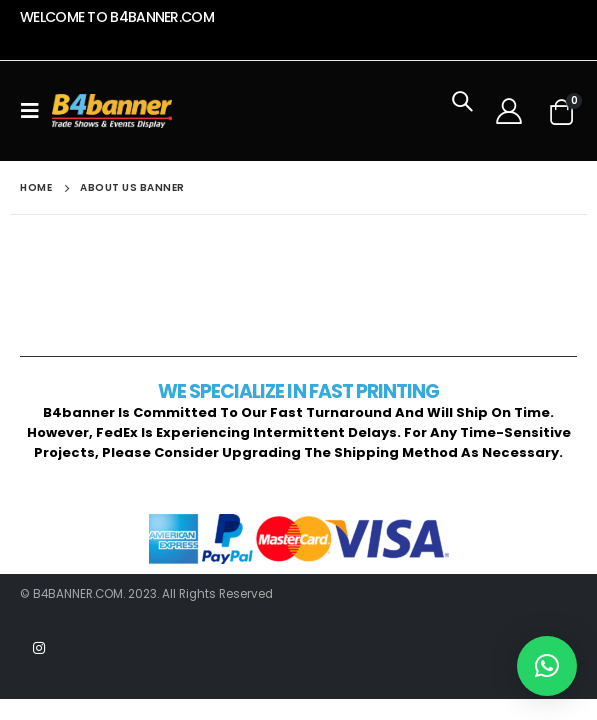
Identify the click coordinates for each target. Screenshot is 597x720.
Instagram (39, 648)
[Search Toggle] (462, 111)
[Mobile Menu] (36, 111)
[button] (547, 666)
